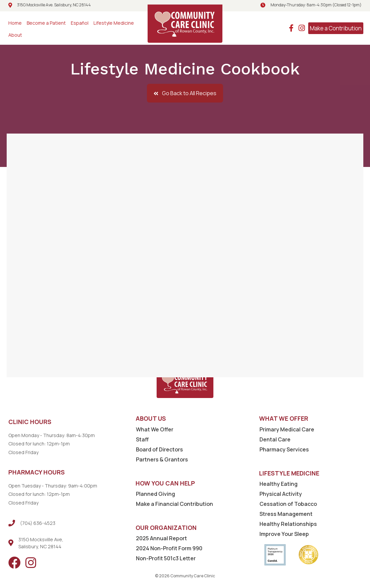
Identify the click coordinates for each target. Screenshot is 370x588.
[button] (185, 93)
